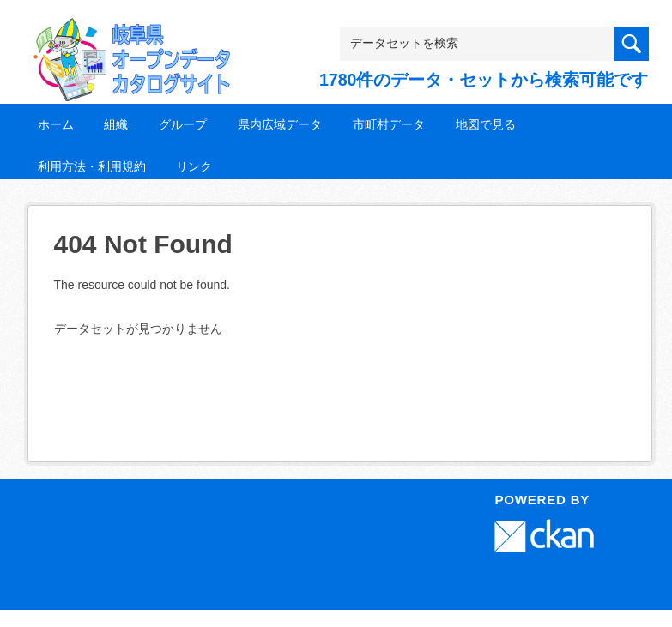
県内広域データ (280, 124)
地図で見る (486, 124)
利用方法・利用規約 (92, 166)
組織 (116, 124)
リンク (194, 166)
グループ (183, 124)
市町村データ (389, 124)
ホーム (56, 124)
